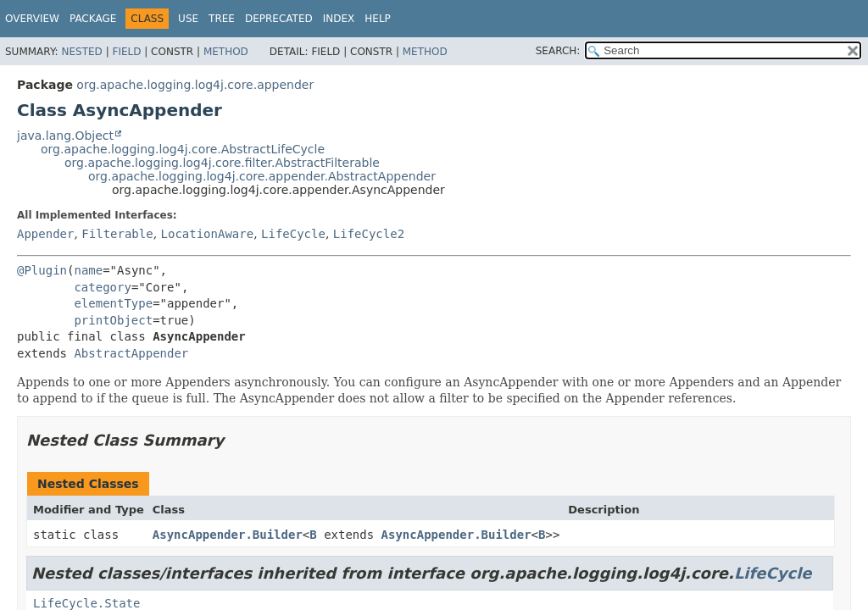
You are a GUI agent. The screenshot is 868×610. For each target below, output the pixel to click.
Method (226, 52)
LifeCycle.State (86, 603)
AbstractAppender (131, 353)
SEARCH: (558, 51)
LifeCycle (293, 234)
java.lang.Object (65, 136)
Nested (81, 52)
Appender (45, 234)
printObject (113, 320)
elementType (113, 303)
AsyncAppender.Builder (228, 535)
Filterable (117, 234)
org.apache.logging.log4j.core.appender (195, 85)
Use (188, 19)
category (102, 287)
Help (378, 19)
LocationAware (208, 234)
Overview (32, 19)
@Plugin (42, 270)
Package (93, 19)
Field (126, 52)
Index (339, 19)
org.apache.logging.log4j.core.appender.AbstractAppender (262, 176)
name (88, 270)
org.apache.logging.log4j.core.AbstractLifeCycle (183, 149)
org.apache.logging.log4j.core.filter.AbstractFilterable (222, 163)
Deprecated (279, 19)
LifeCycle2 (369, 234)
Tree (222, 19)
